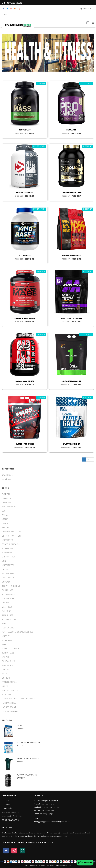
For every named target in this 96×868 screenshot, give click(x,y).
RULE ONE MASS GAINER (71, 381)
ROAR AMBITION (9, 619)
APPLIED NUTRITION (11, 649)
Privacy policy (7, 808)
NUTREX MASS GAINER (25, 444)
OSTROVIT (6, 678)
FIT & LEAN (7, 695)
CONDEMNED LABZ (10, 711)
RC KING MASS (25, 256)
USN (4, 561)
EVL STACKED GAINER (71, 444)
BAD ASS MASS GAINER (25, 381)
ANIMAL (5, 515)
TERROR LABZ (8, 653)
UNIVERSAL (7, 503)
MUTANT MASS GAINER (71, 256)
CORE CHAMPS (8, 661)
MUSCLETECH (8, 540)
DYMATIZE (6, 494)
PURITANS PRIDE (9, 703)
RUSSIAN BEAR (8, 594)
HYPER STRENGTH (10, 690)
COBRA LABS (7, 590)
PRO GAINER (71, 130)
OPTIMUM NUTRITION (11, 536)
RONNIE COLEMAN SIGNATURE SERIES (19, 699)
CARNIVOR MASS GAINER (25, 318)
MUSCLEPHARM (9, 507)
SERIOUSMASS (25, 130)
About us (5, 800)
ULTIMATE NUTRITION (11, 532)
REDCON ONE (8, 628)
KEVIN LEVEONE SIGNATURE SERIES (18, 632)
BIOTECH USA (8, 578)
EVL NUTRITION (9, 557)
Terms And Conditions (10, 812)
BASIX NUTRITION (9, 682)
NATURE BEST (8, 574)
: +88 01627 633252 (12, 3)
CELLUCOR (7, 498)
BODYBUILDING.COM (11, 544)
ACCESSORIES (8, 599)
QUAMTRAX (7, 607)
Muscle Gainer (8, 479)
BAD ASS (6, 657)
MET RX (5, 674)
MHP (4, 624)
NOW (4, 645)
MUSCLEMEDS (8, 565)
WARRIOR (6, 670)
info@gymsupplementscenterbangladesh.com (52, 822)
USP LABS (6, 582)
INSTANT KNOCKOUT (11, 586)
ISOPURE (6, 523)
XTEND (5, 519)
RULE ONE (6, 611)
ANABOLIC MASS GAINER (71, 193)
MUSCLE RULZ (8, 665)
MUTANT (6, 636)
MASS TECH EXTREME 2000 (71, 318)
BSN (4, 511)
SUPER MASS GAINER (25, 193)
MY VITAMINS (8, 640)
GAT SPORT (7, 569)
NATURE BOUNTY (10, 707)
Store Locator (10, 820)
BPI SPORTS (7, 553)
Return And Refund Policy (12, 816)
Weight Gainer (8, 475)
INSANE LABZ (8, 615)
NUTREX (6, 528)
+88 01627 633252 (46, 814)
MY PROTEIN (7, 548)
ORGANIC (6, 603)
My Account (85, 9)
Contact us (6, 804)
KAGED (5, 686)
